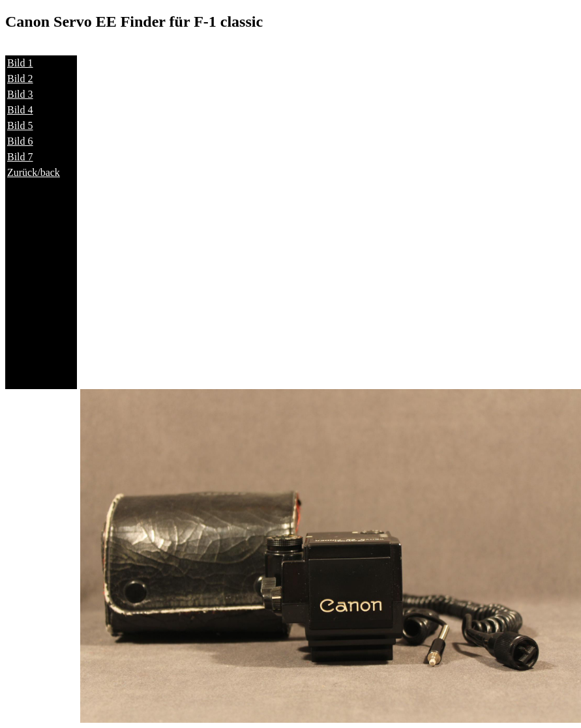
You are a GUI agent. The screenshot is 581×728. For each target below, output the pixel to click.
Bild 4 (20, 110)
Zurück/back (34, 172)
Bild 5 (20, 125)
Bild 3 (20, 94)
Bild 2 (20, 79)
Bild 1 (20, 63)
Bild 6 (20, 141)
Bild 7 (20, 157)
